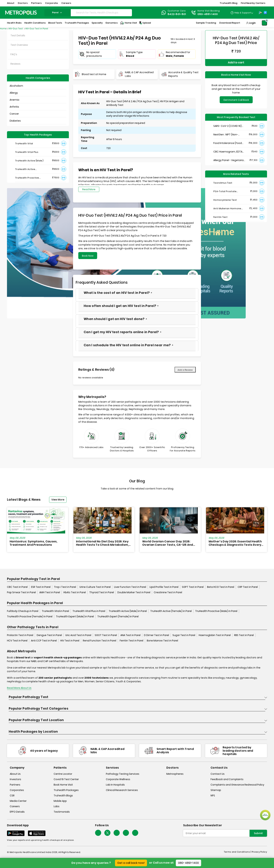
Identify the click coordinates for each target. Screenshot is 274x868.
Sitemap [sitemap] (216, 790)
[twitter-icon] (107, 833)
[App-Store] (265, 13)
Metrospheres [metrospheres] (175, 774)
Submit (258, 833)
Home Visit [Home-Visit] (129, 23)
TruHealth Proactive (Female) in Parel (30, 616)
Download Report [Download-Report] (230, 23)
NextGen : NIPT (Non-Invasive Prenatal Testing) (229, 135)
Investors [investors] (15, 779)
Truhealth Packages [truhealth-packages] (66, 790)
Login (252, 23)
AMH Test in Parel (50, 592)
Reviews (15, 64)
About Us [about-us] (15, 774)
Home (3, 29)
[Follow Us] (98, 833)
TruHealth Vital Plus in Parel (89, 611)
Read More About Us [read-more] (19, 688)
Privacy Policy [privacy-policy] (259, 852)
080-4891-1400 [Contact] (208, 14)
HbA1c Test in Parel (75, 592)
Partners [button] (36, 3)
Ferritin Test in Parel (131, 641)
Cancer (14, 114)
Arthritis (14, 107)
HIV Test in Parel (70, 641)
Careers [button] (66, 3)
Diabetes (15, 121)
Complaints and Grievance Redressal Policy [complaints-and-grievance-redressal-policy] (237, 785)
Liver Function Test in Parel (130, 587)
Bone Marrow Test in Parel (162, 641)
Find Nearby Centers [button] (253, 3)
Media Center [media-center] (18, 801)
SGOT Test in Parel (106, 635)
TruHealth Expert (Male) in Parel (75, 616)
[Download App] (16, 833)
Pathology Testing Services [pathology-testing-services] (123, 774)
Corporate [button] (51, 3)
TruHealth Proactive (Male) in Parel (216, 611)
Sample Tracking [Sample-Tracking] (206, 23)
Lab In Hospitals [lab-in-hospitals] (115, 785)
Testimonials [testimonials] (62, 812)
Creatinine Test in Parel (168, 592)
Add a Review (185, 370)
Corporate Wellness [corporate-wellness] (118, 779)
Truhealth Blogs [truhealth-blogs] (63, 796)
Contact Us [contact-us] (218, 774)
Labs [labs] (57, 806)
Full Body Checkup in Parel (23, 611)
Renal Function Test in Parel (100, 641)
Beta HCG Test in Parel (221, 587)
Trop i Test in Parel (65, 587)
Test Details (18, 35)
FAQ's (14, 54)
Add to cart (236, 62)
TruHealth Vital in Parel (55, 611)
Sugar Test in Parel (184, 635)
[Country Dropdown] (242, 13)
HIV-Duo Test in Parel (37, 29)
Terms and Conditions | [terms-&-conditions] (238, 852)
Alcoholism (16, 86)
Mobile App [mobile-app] (60, 801)
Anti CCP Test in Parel (44, 641)
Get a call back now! (131, 863)
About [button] (11, 3)
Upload (145, 23)
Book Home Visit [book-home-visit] (63, 785)
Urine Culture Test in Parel (95, 587)
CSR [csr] (12, 796)
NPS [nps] (213, 796)
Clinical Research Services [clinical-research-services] (122, 790)
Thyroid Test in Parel (102, 592)
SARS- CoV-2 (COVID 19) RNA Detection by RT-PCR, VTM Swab (229, 126)
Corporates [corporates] (17, 790)
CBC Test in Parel (17, 587)
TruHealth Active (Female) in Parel (171, 611)
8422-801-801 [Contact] (177, 14)
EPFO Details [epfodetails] (17, 812)
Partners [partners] (15, 785)
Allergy (14, 93)
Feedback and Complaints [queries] (227, 779)
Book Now (88, 256)
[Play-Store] (260, 13)
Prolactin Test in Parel (20, 635)
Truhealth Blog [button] (228, 3)
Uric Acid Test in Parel (78, 635)
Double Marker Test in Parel (134, 592)
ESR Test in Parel (41, 587)
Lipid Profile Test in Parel (164, 587)
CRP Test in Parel (248, 587)
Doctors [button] (23, 3)
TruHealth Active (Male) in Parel (128, 611)
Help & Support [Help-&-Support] (243, 13)
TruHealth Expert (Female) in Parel (118, 616)
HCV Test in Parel (17, 641)
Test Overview (19, 45)
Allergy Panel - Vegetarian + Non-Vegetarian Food (229, 160)
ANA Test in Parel (130, 635)
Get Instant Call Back (236, 100)
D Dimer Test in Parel (156, 635)
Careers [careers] (15, 806)
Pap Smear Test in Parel (21, 592)
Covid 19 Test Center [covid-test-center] (66, 779)
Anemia (14, 100)
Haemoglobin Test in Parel (215, 635)
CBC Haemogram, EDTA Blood (228, 152)
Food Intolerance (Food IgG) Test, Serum (228, 143)
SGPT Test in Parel (193, 587)
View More (58, 500)
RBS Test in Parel (244, 635)
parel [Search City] (57, 12)
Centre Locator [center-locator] (63, 774)
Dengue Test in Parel (49, 635)
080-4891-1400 (189, 863)
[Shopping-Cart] (264, 23)
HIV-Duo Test (16, 29)
